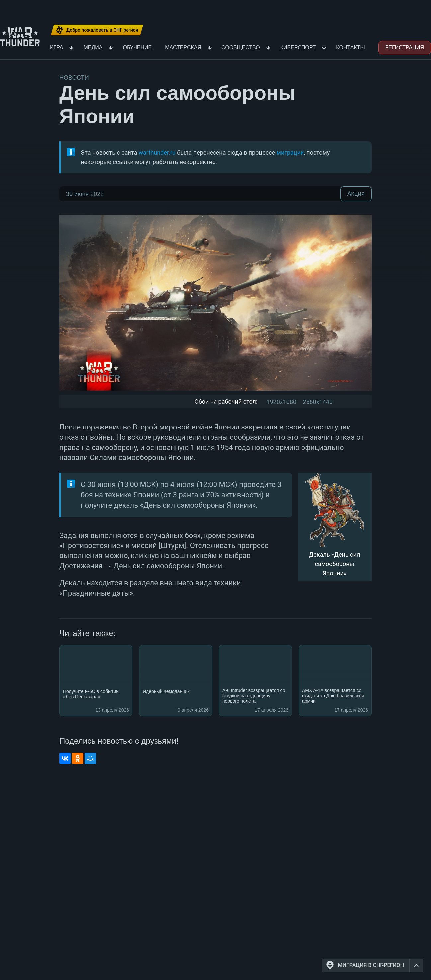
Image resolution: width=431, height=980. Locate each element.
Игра (56, 47)
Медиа (93, 47)
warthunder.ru (157, 152)
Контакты (350, 47)
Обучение (137, 47)
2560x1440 (318, 402)
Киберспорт (298, 47)
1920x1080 (281, 402)
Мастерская (183, 47)
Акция (356, 194)
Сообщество (241, 47)
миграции (290, 152)
